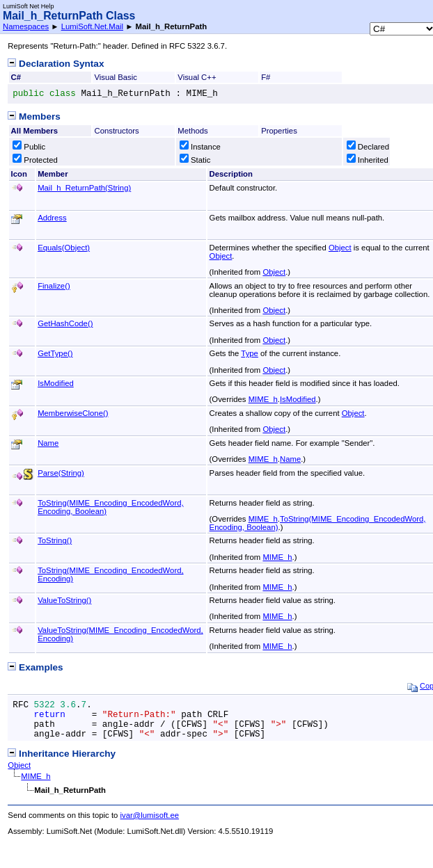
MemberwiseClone (73, 413)
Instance (200, 147)
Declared (368, 147)
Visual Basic (116, 77)
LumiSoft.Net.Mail (92, 26)
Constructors (116, 131)
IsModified (56, 383)
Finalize (54, 286)
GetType (55, 353)
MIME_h (263, 399)
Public (29, 147)
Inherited (368, 160)
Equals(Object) (64, 248)
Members (34, 116)
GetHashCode (65, 323)
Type (250, 353)
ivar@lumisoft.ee (150, 815)
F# (266, 77)
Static (195, 160)
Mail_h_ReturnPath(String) (84, 188)
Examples (35, 667)
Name (48, 443)
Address (52, 218)
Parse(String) (61, 473)
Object (340, 248)
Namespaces (26, 26)
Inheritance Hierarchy (62, 754)
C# (16, 77)
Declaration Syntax (56, 64)
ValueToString (64, 600)
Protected (35, 160)
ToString (55, 540)
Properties (279, 131)
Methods (192, 131)
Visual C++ (197, 77)
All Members (34, 131)
